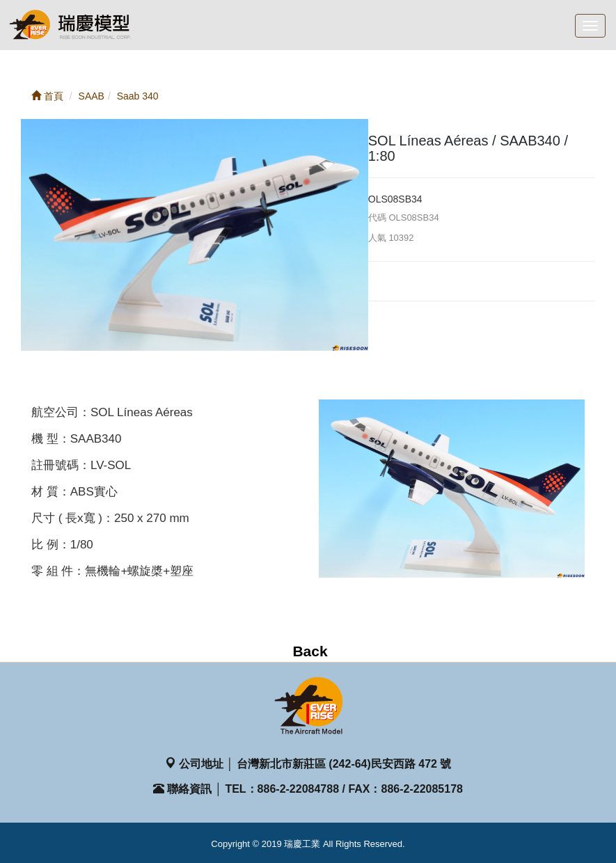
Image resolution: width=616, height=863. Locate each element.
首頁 (47, 96)
